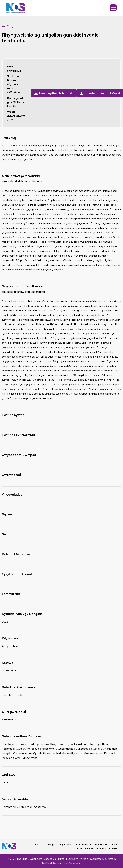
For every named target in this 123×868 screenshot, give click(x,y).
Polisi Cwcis (101, 844)
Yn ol (11, 26)
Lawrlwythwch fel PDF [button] (56, 93)
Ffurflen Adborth (107, 848)
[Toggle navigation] (113, 8)
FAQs (51, 844)
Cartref (40, 844)
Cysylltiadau (65, 844)
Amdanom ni (83, 844)
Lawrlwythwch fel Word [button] (102, 93)
